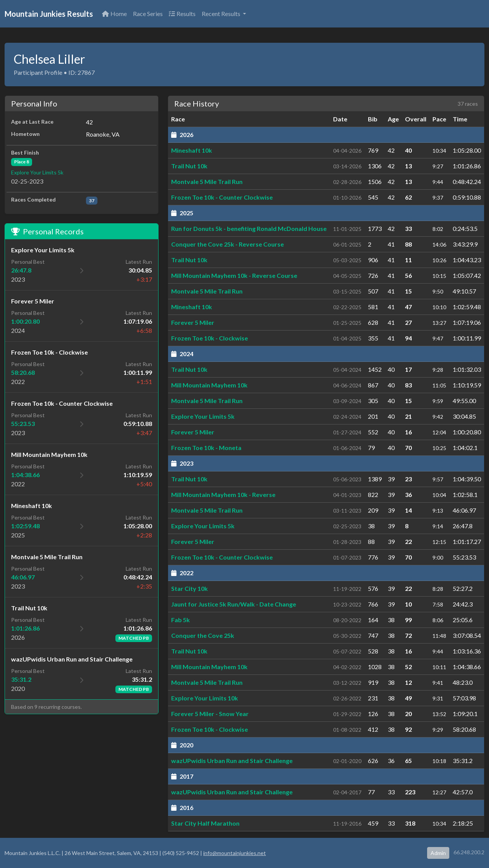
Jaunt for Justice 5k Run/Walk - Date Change (234, 604)
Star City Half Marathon (205, 823)
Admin (438, 853)
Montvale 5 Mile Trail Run (207, 182)
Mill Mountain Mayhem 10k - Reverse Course (234, 275)
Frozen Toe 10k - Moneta (206, 448)
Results (182, 14)
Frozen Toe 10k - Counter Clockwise (222, 197)
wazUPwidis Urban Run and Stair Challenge (232, 761)
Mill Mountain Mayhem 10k (209, 385)
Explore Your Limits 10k (205, 698)
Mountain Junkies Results (49, 14)
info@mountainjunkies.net (235, 853)
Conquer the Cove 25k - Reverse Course (227, 244)
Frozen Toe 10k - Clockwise (210, 338)
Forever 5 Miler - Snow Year (210, 714)
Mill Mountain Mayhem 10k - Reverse (223, 495)
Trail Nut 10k (189, 166)
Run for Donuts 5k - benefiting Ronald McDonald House (249, 228)
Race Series (148, 14)
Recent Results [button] (222, 14)
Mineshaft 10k (192, 150)
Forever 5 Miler (193, 322)
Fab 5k (181, 620)
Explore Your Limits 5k (37, 172)
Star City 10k (189, 588)
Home (114, 14)
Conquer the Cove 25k (203, 635)
